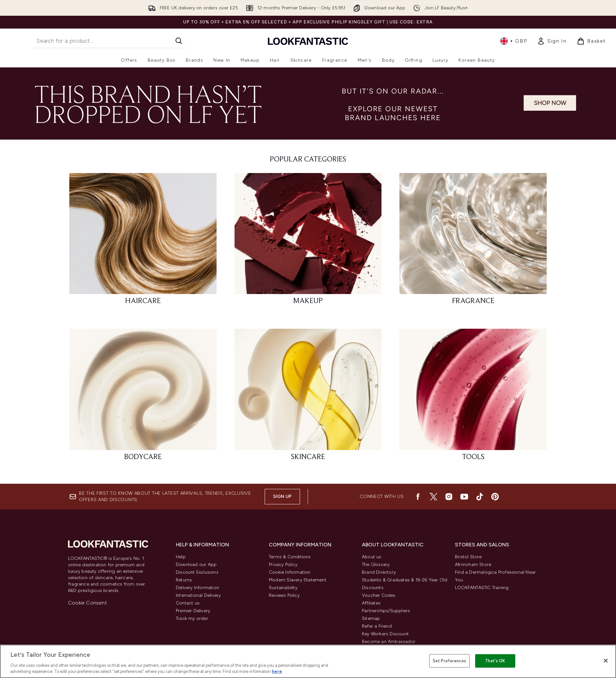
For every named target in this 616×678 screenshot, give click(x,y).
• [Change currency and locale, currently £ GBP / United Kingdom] (513, 41)
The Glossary (376, 565)
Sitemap (371, 618)
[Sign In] (552, 41)
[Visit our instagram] (449, 497)
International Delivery (198, 595)
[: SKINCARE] (308, 398)
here (277, 671)
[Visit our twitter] (433, 497)
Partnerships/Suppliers (386, 611)
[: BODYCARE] (143, 398)
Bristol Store (468, 557)
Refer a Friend (377, 626)
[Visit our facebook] (418, 497)
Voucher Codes (379, 595)
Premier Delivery (193, 611)
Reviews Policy (284, 595)
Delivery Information (197, 588)
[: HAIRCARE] (143, 242)
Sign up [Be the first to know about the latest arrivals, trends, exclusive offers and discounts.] (282, 496)
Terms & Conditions (290, 557)
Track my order (192, 618)
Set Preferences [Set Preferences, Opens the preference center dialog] (449, 661)
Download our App (196, 565)
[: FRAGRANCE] (473, 242)
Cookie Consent (87, 603)
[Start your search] (109, 41)
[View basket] (591, 41)
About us (372, 557)
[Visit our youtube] (464, 497)
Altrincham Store (473, 565)
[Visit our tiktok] (480, 497)
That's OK (495, 661)
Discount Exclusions (197, 572)
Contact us (188, 603)
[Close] (606, 661)
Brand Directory (379, 572)
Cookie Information (290, 572)
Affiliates (371, 603)
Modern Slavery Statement (298, 580)
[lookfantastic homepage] (308, 41)
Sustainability (283, 588)
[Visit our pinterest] (495, 497)
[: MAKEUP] (308, 242)
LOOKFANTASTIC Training (482, 588)
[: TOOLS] (473, 398)
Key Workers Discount (385, 634)
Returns (184, 580)
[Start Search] (179, 41)
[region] (308, 661)
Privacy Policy (283, 565)
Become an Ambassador (389, 642)
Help (181, 557)
